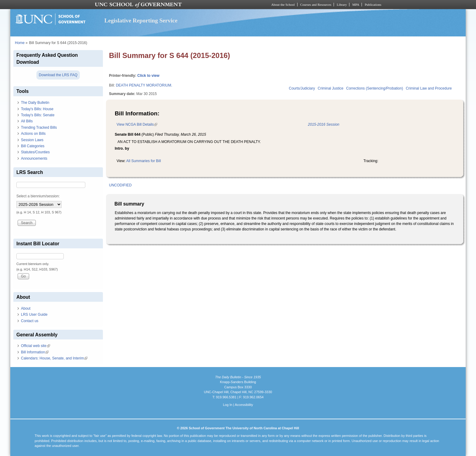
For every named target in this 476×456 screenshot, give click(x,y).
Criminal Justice (331, 88)
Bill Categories (33, 146)
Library (342, 5)
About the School (283, 5)
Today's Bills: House (37, 109)
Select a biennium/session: (38, 196)
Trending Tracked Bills (39, 128)
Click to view (148, 76)
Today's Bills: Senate (38, 115)
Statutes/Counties (35, 152)
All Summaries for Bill (144, 161)
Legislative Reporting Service (141, 20)
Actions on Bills (33, 134)
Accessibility (244, 405)
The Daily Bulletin (35, 103)
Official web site (36, 346)
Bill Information (35, 352)
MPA (356, 5)
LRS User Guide (34, 315)
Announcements (34, 158)
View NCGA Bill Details (137, 124)
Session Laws (32, 140)
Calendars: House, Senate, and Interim (54, 358)
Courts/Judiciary (302, 88)
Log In (228, 405)
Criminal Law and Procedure (429, 88)
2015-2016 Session (323, 124)
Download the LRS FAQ (58, 75)
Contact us (30, 321)
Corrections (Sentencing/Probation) (374, 88)
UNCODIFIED (120, 185)
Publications (373, 5)
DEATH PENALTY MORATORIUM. (144, 85)
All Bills (27, 121)
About (26, 308)
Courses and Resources (316, 5)
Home (20, 43)
